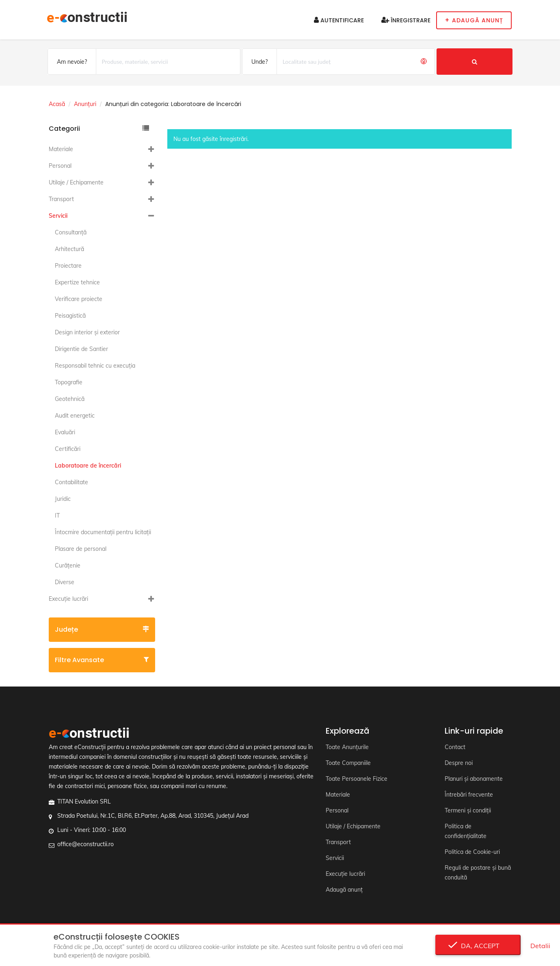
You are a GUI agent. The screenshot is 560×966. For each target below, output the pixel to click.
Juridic (63, 499)
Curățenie (68, 565)
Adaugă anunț (344, 890)
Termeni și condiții (468, 810)
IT (57, 515)
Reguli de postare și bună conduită (478, 873)
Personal (60, 166)
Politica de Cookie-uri (472, 852)
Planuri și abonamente (474, 779)
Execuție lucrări (68, 599)
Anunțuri (85, 104)
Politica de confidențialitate (466, 831)
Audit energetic (75, 416)
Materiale (61, 149)
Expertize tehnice (77, 282)
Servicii (58, 216)
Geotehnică (70, 399)
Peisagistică (70, 316)
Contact (455, 747)
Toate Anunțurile (347, 747)
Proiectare (68, 266)
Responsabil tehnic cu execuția (95, 366)
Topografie (69, 382)
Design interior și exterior (87, 332)
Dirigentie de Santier (81, 349)
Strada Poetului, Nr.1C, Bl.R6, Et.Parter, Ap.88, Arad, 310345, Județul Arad (153, 816)
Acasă (57, 104)
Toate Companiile (348, 763)
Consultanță (71, 232)
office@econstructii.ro (85, 844)
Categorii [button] (99, 129)
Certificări (68, 449)
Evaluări (65, 432)
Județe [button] (102, 629)
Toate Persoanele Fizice (357, 779)
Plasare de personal (81, 549)
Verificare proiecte (79, 299)
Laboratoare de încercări (88, 466)
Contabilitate (71, 482)
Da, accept (478, 946)
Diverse (65, 582)
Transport (61, 199)
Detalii (540, 946)
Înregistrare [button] (406, 20)
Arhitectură (69, 249)
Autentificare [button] (339, 20)
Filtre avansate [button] (102, 660)
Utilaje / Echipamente (76, 182)
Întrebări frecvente (469, 795)
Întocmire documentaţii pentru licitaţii (103, 532)
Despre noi (459, 763)
